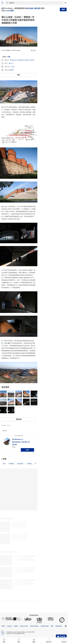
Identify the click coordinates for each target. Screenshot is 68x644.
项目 (4, 464)
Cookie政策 (9, 11)
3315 (10, 63)
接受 (63, 10)
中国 (9, 57)
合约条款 (30, 8)
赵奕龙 (12, 70)
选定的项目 (20, 464)
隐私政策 (37, 8)
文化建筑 (29, 464)
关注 (27, 450)
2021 (13, 67)
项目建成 (11, 464)
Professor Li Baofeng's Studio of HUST (22, 60)
